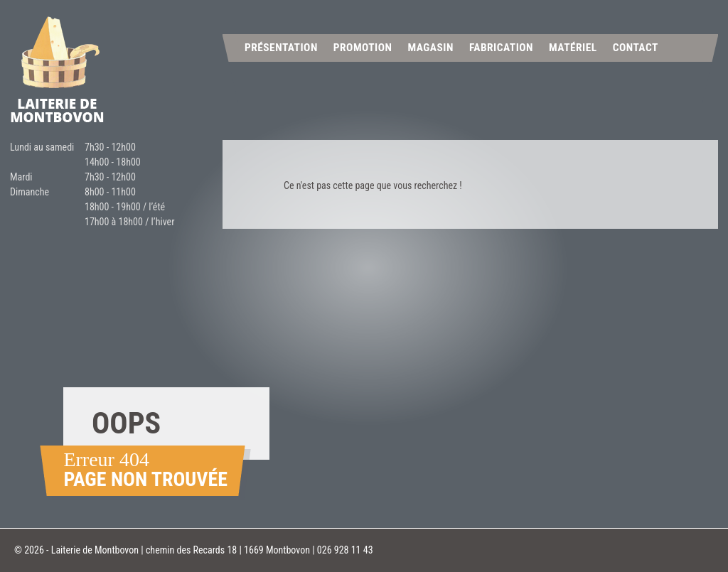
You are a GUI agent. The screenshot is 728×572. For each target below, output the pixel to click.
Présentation (281, 48)
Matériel (573, 48)
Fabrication (501, 48)
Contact (636, 48)
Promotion (363, 48)
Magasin (430, 48)
